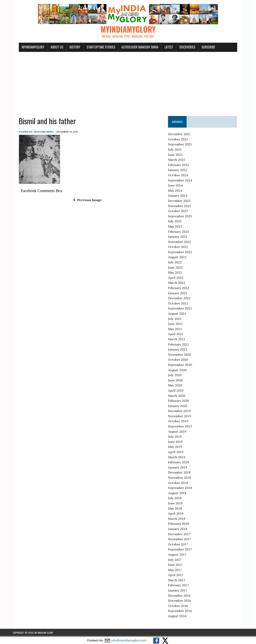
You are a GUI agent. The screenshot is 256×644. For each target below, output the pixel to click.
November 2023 (182, 206)
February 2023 (181, 232)
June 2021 (177, 324)
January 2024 (180, 196)
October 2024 (180, 176)
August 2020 (179, 370)
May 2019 (177, 447)
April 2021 (178, 335)
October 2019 (180, 422)
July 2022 (177, 263)
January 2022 (180, 294)
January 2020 (180, 406)
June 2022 (177, 268)
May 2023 (177, 227)
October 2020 (180, 360)
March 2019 (179, 458)
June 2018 (177, 504)
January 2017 (180, 591)
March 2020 (179, 396)
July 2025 (177, 150)
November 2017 (182, 540)
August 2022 (179, 258)
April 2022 (178, 278)
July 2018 (177, 499)
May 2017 (177, 570)
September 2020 (182, 365)
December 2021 (181, 299)
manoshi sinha (38, 132)
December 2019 (181, 411)
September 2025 (182, 145)
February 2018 (181, 524)
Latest (163, 48)
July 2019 (177, 437)
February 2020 (181, 401)
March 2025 (179, 160)
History (69, 48)
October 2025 (180, 140)
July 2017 (177, 560)
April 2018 (178, 514)
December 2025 (181, 135)
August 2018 (179, 494)
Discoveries (181, 48)
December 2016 (181, 596)
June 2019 (177, 442)
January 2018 (180, 529)
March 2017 (179, 581)
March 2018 (179, 519)
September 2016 (182, 611)
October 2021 (180, 304)
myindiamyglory (27, 48)
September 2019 (182, 427)
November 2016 (182, 601)
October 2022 (180, 247)
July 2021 (177, 319)
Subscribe (202, 48)
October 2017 (180, 545)
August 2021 (179, 314)
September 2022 (182, 253)
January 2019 (180, 468)
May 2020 (177, 386)
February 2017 (181, 586)
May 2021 (177, 330)
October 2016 (180, 606)
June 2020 (177, 381)
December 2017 (181, 534)
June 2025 (177, 155)
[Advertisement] (128, 83)
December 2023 (181, 201)
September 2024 (182, 181)
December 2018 (181, 473)
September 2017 (182, 550)
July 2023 (177, 222)
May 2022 (177, 273)
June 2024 (177, 186)
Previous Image (85, 201)
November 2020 (182, 355)
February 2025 (181, 165)
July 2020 (177, 376)
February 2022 (181, 288)
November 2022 (182, 242)
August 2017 (179, 555)
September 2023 (182, 217)
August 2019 (179, 432)
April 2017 (178, 575)
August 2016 (179, 617)
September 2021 (182, 309)
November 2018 (182, 478)
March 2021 (179, 340)
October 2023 (180, 212)
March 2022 (179, 283)
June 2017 (177, 565)
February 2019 (181, 463)
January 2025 (180, 170)
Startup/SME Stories (95, 48)
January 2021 (180, 350)
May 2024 (177, 191)
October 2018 (180, 483)
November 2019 (182, 417)
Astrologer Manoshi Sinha (134, 48)
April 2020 (178, 391)
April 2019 (178, 453)
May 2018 (177, 509)
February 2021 (181, 345)
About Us (51, 48)
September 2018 (182, 488)
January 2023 (180, 237)
